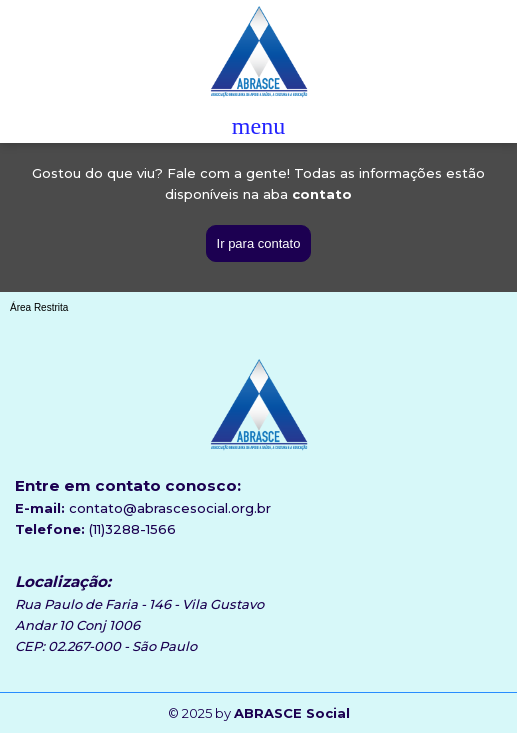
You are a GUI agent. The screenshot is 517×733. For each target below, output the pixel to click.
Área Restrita (39, 307)
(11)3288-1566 (132, 529)
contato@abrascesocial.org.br (170, 508)
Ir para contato (259, 243)
